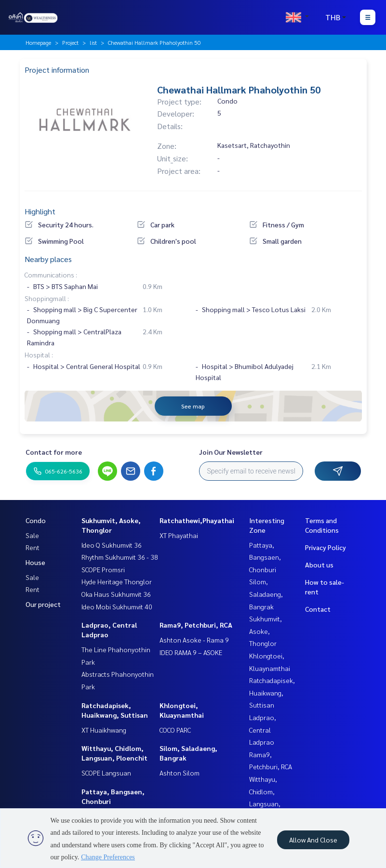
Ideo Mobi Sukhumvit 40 (117, 606)
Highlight (40, 211)
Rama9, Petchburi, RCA (196, 625)
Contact (318, 609)
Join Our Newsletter (231, 452)
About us (319, 565)
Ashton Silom (180, 773)
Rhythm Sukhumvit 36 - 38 (120, 557)
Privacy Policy (326, 547)
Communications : (51, 275)
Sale (32, 535)
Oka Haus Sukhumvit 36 (116, 594)
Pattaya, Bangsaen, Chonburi (265, 557)
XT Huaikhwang (104, 730)
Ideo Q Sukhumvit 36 (112, 545)
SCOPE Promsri (103, 569)
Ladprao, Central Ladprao (263, 730)
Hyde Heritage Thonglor (117, 581)
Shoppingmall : (47, 298)
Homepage (38, 42)
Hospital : (39, 355)
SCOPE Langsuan (106, 773)
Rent (33, 547)
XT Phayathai (179, 535)
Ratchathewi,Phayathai (197, 520)
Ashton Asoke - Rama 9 (194, 640)
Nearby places (48, 259)
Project (70, 42)
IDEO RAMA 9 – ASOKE (191, 652)
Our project (43, 604)
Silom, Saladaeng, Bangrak (266, 594)
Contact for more (54, 452)
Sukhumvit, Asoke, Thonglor (266, 631)
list (93, 42)
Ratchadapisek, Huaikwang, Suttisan (272, 692)
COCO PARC (175, 730)
